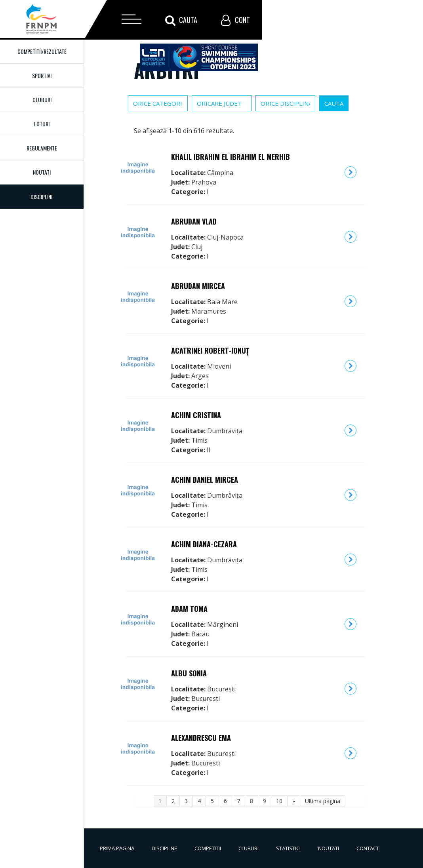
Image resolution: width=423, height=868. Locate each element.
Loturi (42, 124)
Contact (368, 848)
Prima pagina (117, 848)
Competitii (208, 848)
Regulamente (42, 148)
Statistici (288, 848)
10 (279, 801)
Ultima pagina (323, 801)
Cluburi (42, 100)
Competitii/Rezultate (42, 51)
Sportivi (42, 75)
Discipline (164, 848)
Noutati (42, 172)
